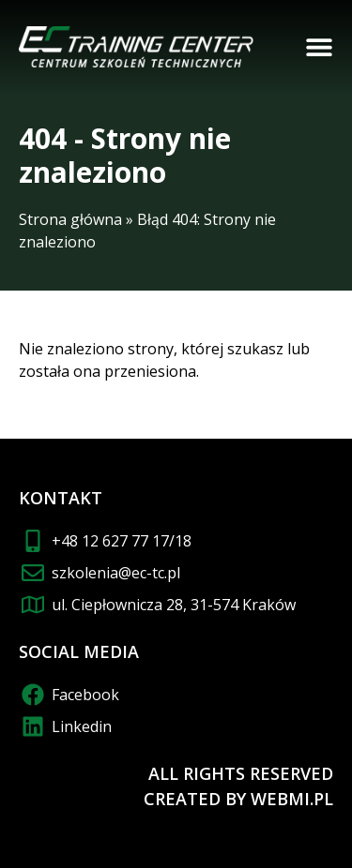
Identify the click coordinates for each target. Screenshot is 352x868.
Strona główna (70, 219)
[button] (319, 47)
